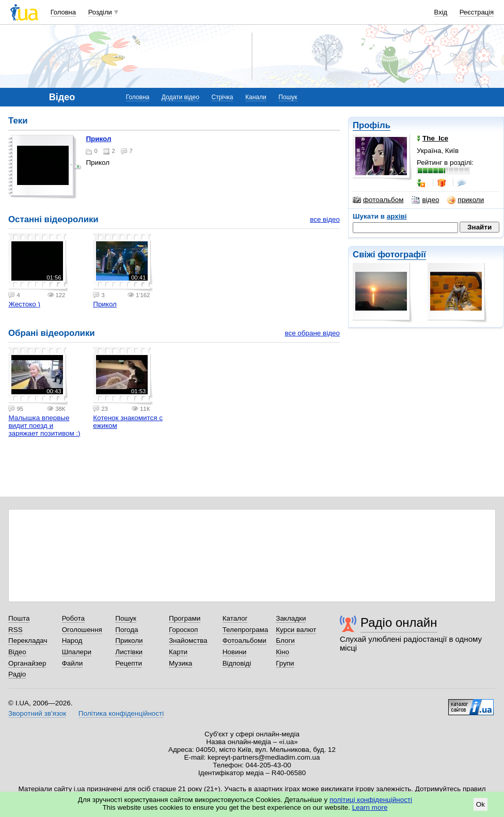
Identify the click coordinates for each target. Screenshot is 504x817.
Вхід (441, 12)
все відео (325, 219)
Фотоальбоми (245, 641)
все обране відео (312, 333)
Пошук (288, 97)
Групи (285, 663)
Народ (72, 641)
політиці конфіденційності (371, 800)
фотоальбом (378, 200)
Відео (17, 652)
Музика (180, 663)
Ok (481, 804)
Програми (185, 618)
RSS (15, 630)
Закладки (291, 618)
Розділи (100, 12)
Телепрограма (246, 630)
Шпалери (77, 652)
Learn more (370, 807)
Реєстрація (477, 12)
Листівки (129, 652)
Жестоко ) (24, 304)
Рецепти (129, 663)
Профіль (372, 125)
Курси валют (296, 630)
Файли (73, 663)
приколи (466, 200)
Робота (73, 618)
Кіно (282, 652)
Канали (256, 97)
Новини (235, 652)
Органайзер (27, 663)
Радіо (17, 674)
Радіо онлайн (399, 622)
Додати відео (180, 97)
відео (425, 200)
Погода (127, 630)
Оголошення (82, 630)
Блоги (285, 641)
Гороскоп (183, 630)
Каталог (235, 618)
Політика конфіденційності (121, 713)
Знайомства (188, 641)
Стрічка (222, 97)
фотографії (401, 255)
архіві (397, 216)
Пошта (19, 618)
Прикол (98, 139)
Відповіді (237, 663)
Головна (63, 12)
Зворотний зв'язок (37, 713)
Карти (178, 652)
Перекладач (28, 641)
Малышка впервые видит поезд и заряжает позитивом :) (44, 426)
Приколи (129, 641)
